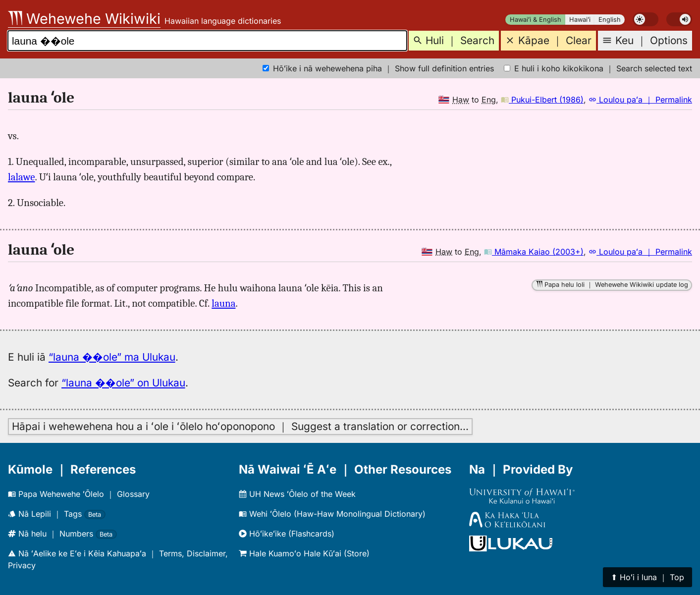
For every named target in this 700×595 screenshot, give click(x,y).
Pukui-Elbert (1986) (542, 100)
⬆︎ (647, 577)
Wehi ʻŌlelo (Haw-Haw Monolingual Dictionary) (332, 514)
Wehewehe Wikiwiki (84, 19)
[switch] (646, 19)
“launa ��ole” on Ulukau (123, 383)
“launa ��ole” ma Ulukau (112, 357)
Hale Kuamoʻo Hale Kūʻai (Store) (304, 553)
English (610, 20)
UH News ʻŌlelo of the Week (297, 494)
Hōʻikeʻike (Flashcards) (287, 534)
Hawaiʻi (580, 20)
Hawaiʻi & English (536, 20)
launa (223, 303)
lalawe (21, 177)
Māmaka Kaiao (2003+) (534, 252)
